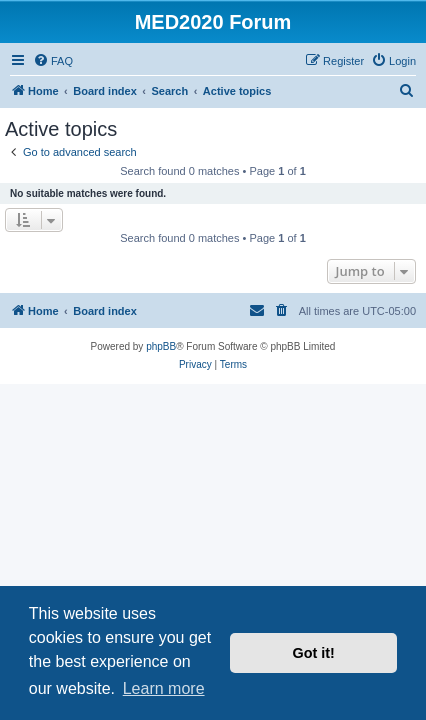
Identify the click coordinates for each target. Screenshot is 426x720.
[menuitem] (53, 61)
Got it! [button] (314, 653)
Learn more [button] (164, 688)
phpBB (161, 346)
